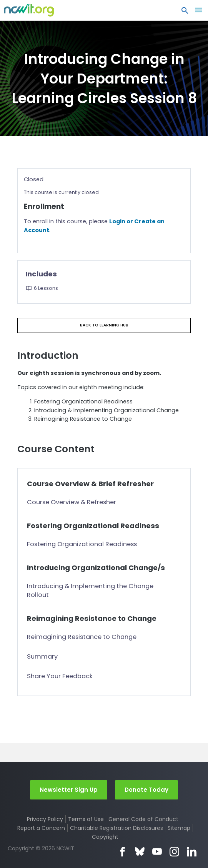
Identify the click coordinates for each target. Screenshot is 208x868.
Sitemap (179, 828)
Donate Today (146, 790)
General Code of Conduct (143, 819)
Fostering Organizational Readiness (82, 544)
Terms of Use (86, 819)
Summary (42, 656)
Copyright (105, 837)
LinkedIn (192, 852)
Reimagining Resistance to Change (82, 637)
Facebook (122, 852)
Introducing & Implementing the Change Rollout (90, 590)
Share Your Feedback (60, 676)
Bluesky (140, 852)
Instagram (174, 852)
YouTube (157, 852)
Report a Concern (41, 828)
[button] (185, 12)
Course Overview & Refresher (72, 502)
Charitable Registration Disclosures (116, 828)
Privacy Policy (45, 819)
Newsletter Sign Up (69, 790)
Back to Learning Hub (104, 325)
